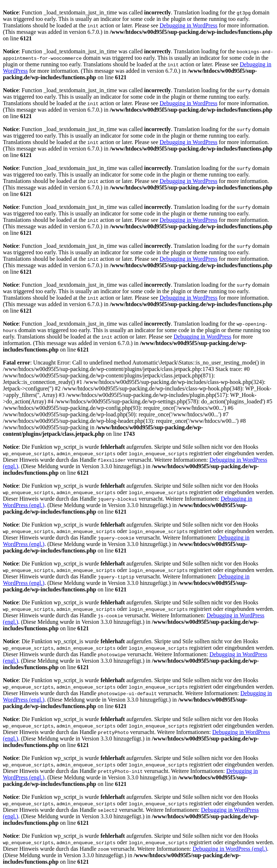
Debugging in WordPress (189, 25)
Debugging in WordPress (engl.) (230, 849)
